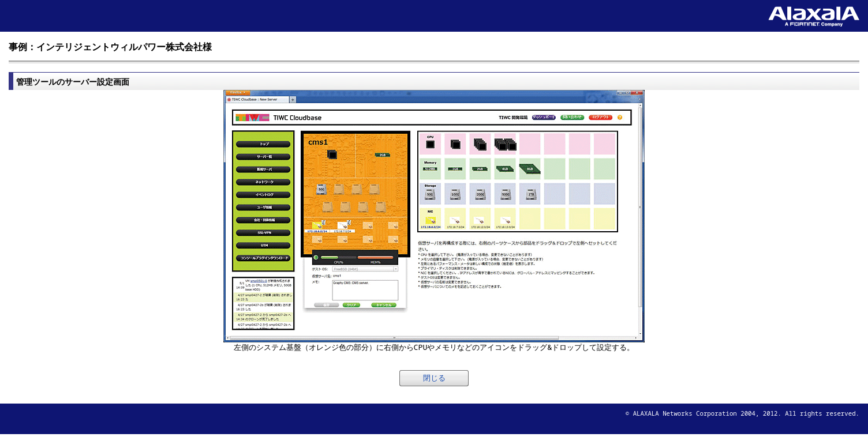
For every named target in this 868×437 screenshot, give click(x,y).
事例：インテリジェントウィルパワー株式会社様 (110, 46)
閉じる (434, 378)
